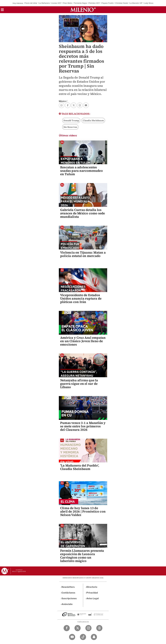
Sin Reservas (70, 127)
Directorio (92, 587)
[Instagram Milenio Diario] (88, 628)
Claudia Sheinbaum (93, 120)
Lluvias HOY (56, 3)
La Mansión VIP (136, 3)
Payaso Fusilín (108, 3)
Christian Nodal (122, 3)
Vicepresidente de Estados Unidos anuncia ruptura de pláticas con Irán (81, 298)
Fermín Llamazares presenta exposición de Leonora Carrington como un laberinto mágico (82, 556)
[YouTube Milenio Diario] (72, 637)
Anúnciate (67, 604)
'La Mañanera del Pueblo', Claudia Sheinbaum (80, 467)
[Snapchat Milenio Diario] (94, 637)
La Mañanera (44, 3)
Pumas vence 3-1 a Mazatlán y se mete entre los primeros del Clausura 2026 (83, 426)
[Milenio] (83, 10)
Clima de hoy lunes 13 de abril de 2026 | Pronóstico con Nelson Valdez (83, 511)
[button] (2, 11)
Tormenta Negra (80, 3)
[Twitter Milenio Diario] (78, 628)
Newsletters (68, 587)
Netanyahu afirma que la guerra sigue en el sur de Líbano (79, 384)
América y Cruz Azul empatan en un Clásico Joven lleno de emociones (83, 341)
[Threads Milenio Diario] (99, 628)
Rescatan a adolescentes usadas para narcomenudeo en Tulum (82, 171)
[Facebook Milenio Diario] (67, 628)
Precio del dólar (31, 3)
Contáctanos (68, 593)
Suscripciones (69, 598)
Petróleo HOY (94, 3)
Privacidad (92, 593)
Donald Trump (71, 120)
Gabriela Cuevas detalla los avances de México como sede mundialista (83, 213)
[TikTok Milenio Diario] (83, 637)
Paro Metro (68, 3)
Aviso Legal (93, 598)
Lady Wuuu (149, 3)
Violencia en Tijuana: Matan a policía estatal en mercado (83, 254)
